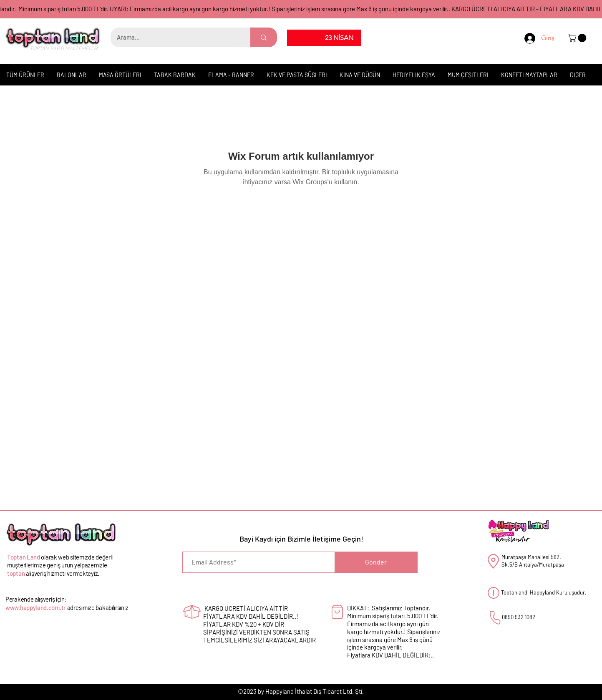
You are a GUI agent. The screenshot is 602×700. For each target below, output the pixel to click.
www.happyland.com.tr (36, 607)
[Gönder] (376, 562)
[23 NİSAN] (339, 38)
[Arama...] (175, 37)
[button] (578, 38)
